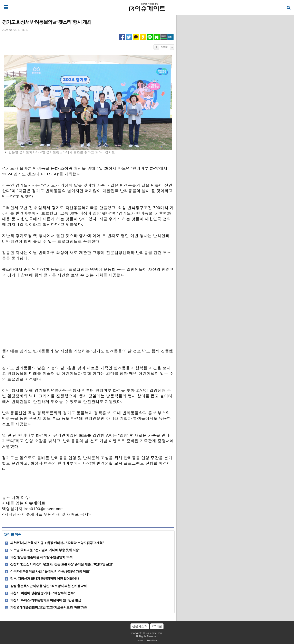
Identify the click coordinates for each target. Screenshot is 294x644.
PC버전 (157, 626)
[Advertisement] (88, 315)
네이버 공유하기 (157, 37)
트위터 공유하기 (129, 37)
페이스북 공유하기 (122, 37)
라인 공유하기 (150, 37)
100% (164, 47)
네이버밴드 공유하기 (164, 37)
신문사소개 (140, 626)
